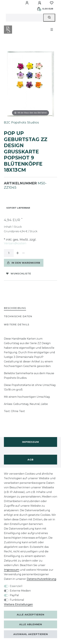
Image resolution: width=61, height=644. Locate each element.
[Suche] (49, 18)
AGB (30, 460)
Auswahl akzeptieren (31, 634)
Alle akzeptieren (30, 615)
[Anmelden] (27, 3)
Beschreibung (15, 308)
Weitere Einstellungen (18, 604)
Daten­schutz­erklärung (41, 579)
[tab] (15, 308)
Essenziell (16, 586)
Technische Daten (18, 316)
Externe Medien (20, 591)
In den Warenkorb (24, 263)
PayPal (14, 595)
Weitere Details (17, 325)
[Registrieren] (40, 3)
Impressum (31, 442)
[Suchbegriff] (25, 18)
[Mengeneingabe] (9, 253)
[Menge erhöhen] (18, 253)
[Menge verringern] (23, 253)
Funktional (17, 600)
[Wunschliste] (52, 3)
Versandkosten (15, 243)
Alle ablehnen (31, 624)
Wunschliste (19, 274)
